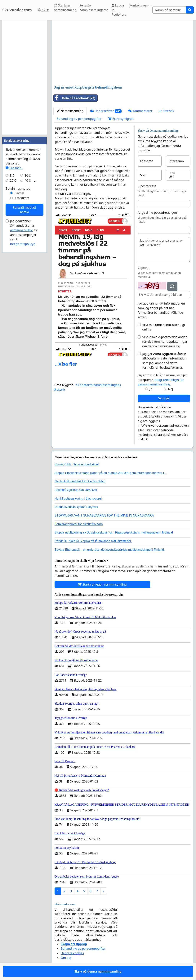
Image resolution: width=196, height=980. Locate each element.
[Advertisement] (122, 53)
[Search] (169, 10)
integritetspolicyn (23, 244)
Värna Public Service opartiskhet (77, 464)
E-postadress (147, 186)
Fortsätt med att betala (24, 210)
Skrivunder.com (17, 10)
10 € (28, 176)
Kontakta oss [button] (139, 5)
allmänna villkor (22, 230)
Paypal (19, 193)
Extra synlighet (121, 119)
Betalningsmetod (18, 189)
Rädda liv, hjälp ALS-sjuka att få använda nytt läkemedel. (93, 541)
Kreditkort (22, 198)
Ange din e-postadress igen (157, 213)
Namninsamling (70, 111)
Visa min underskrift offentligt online (164, 327)
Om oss (66, 958)
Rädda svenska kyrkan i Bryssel (76, 507)
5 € (12, 176)
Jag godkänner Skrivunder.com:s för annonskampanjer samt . (24, 232)
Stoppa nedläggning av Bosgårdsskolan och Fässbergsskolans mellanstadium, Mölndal (114, 532)
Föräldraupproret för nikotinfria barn (79, 524)
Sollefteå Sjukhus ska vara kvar (76, 490)
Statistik (167, 111)
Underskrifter (106, 111)
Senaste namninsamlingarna (94, 8)
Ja (151, 389)
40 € (28, 181)
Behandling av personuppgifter (79, 119)
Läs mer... (14, 168)
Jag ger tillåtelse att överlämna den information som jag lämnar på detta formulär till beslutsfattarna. (164, 361)
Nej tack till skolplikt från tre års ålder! (80, 481)
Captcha (143, 268)
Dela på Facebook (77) (74, 98)
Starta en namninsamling (65, 8)
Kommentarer (140, 111)
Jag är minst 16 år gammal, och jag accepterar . (163, 380)
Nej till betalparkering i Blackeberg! (78, 498)
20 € (13, 181)
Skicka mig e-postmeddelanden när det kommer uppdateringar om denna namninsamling (165, 342)
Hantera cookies (72, 953)
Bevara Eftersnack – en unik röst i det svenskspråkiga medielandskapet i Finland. (110, 550)
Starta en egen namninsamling (102, 584)
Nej (170, 389)
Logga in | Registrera (119, 10)
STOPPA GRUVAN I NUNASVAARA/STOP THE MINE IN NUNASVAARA (104, 515)
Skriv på (164, 398)
